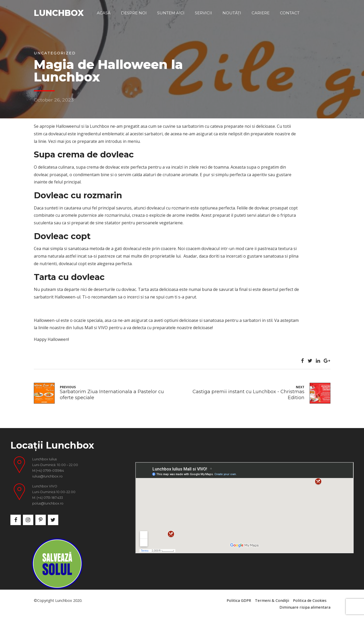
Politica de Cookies (310, 600)
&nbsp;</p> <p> (244, 508)
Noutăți (232, 13)
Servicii (203, 13)
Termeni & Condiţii (272, 600)
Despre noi (134, 13)
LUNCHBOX (59, 13)
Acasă (104, 13)
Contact (290, 13)
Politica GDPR (239, 600)
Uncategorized (55, 53)
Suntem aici (171, 13)
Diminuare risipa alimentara (305, 607)
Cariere (261, 13)
